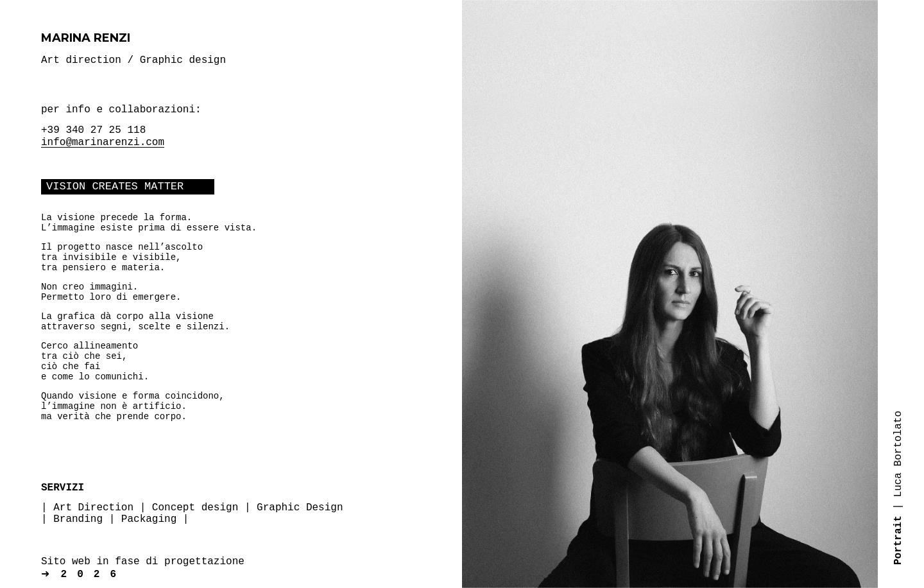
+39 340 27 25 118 (93, 130)
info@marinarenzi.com (103, 143)
